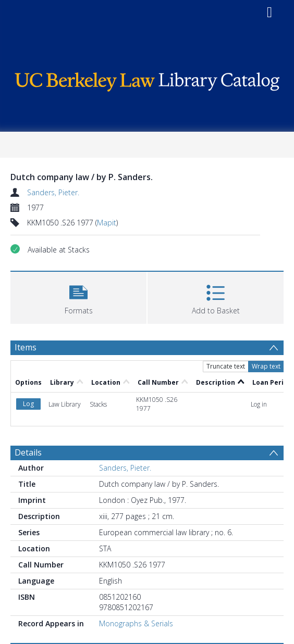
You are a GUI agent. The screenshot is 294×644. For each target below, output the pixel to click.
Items (26, 347)
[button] (78, 296)
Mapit (107, 223)
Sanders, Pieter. (53, 192)
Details (28, 452)
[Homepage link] (147, 79)
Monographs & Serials (136, 623)
